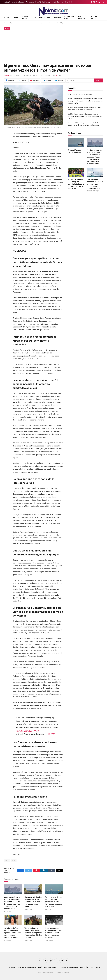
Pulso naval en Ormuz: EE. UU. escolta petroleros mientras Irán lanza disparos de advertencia (54, 902)
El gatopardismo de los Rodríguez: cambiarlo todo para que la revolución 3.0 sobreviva (76, 184)
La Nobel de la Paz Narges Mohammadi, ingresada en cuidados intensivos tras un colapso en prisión (13, 933)
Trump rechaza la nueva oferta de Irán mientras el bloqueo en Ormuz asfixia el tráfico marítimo (33, 933)
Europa (16, 17)
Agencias (7, 75)
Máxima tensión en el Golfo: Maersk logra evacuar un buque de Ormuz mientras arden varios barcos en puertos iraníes (12, 903)
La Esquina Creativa (63, 973)
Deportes (57, 17)
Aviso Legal (6, 2)
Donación (60, 2)
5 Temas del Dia (94, 17)
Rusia (14, 861)
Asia (49, 17)
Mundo (7, 17)
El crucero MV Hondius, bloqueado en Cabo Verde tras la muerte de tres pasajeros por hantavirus (33, 902)
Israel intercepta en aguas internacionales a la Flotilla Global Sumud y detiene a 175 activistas (54, 933)
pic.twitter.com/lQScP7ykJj (27, 731)
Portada (6, 23)
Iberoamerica (39, 17)
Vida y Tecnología (82, 17)
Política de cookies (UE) (33, 2)
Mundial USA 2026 (69, 17)
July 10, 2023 (50, 734)
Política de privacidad (49, 2)
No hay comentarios (29, 75)
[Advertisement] (53, 46)
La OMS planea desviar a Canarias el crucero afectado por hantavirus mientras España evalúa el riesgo (85, 116)
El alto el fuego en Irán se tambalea (80, 94)
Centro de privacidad (18, 2)
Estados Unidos (25, 17)
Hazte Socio (69, 2)
